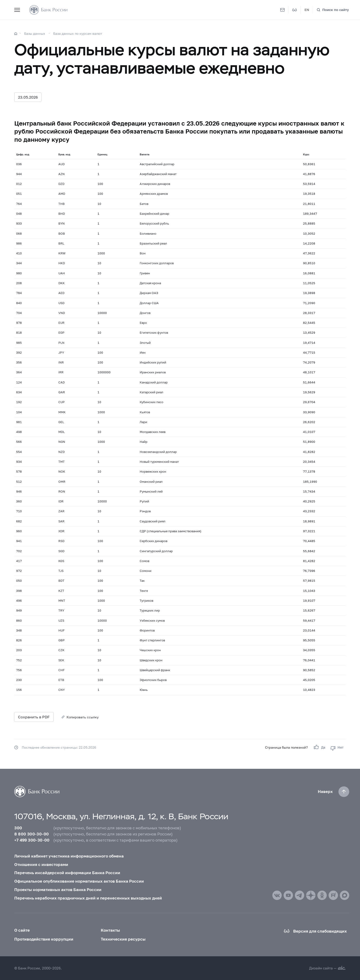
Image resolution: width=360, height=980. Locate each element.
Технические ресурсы (123, 939)
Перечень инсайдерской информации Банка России (67, 873)
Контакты (110, 930)
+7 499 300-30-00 (32, 840)
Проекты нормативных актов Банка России (58, 890)
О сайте (22, 930)
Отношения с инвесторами (41, 864)
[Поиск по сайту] (333, 10)
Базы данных (35, 33)
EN (307, 10)
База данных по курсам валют (78, 33)
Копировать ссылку (83, 717)
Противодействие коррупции (44, 939)
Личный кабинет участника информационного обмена (69, 856)
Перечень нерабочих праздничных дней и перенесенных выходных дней (88, 898)
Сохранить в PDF (34, 717)
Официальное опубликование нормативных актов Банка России (79, 881)
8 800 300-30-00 (32, 834)
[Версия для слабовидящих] (295, 10)
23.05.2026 (28, 97)
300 (18, 828)
